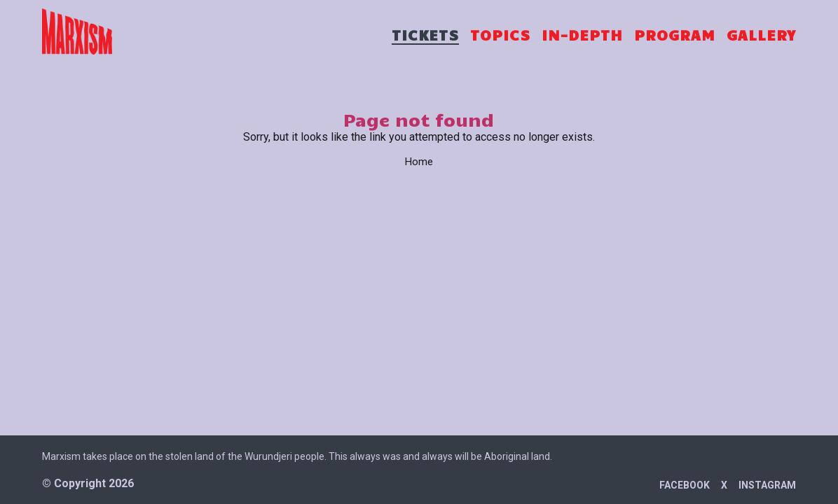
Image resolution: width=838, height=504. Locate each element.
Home (419, 162)
